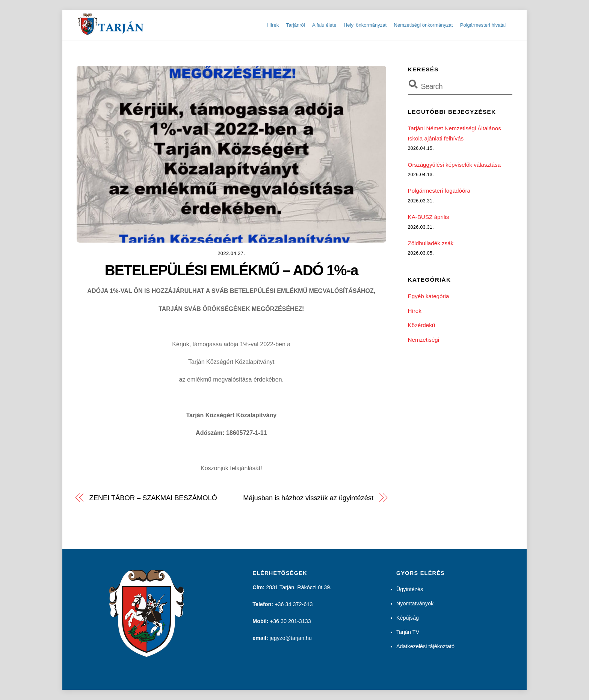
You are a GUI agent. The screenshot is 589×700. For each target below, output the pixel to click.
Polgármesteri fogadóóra (439, 191)
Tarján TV (408, 632)
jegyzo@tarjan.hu (291, 638)
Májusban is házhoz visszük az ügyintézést (308, 498)
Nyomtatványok (415, 603)
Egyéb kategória (429, 296)
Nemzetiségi (424, 340)
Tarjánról (296, 25)
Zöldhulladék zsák (431, 243)
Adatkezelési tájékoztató (425, 646)
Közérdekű (422, 325)
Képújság (408, 618)
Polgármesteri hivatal (483, 25)
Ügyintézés (410, 589)
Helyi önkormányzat (365, 25)
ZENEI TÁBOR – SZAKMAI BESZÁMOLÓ (153, 498)
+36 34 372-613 (294, 604)
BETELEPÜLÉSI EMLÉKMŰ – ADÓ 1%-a (231, 270)
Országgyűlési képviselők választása (454, 165)
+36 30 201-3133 (291, 621)
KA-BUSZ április (429, 217)
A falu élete (324, 25)
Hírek (273, 25)
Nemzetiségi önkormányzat (424, 25)
